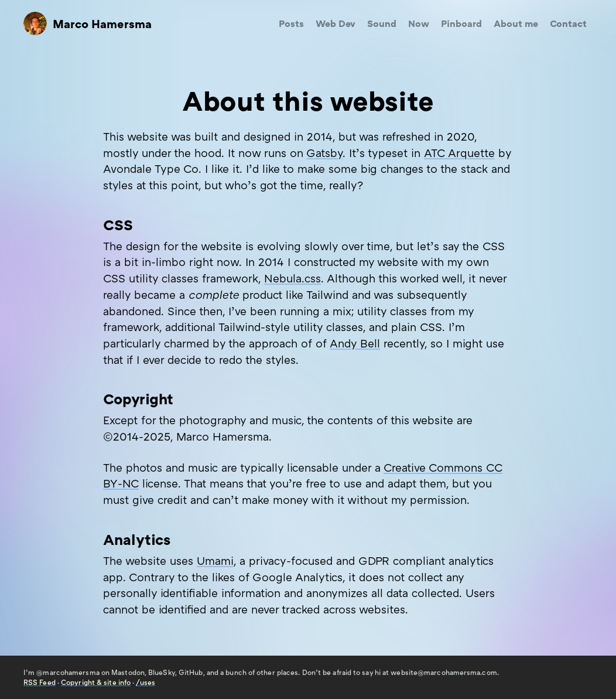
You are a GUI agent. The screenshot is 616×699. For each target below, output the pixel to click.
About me (516, 23)
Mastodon (128, 672)
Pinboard (461, 23)
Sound (382, 23)
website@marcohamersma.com (444, 672)
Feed (40, 682)
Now (419, 23)
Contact (568, 23)
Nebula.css (292, 278)
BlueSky (162, 672)
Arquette (459, 153)
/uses (145, 682)
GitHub (191, 672)
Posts (291, 23)
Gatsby (324, 153)
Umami (215, 560)
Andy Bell (355, 343)
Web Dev (336, 23)
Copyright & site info (96, 682)
